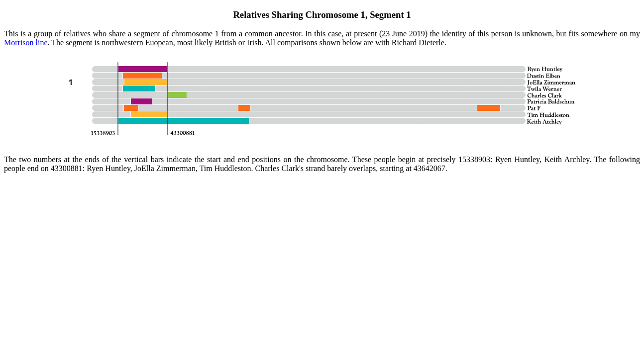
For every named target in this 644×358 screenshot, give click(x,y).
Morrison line (26, 43)
